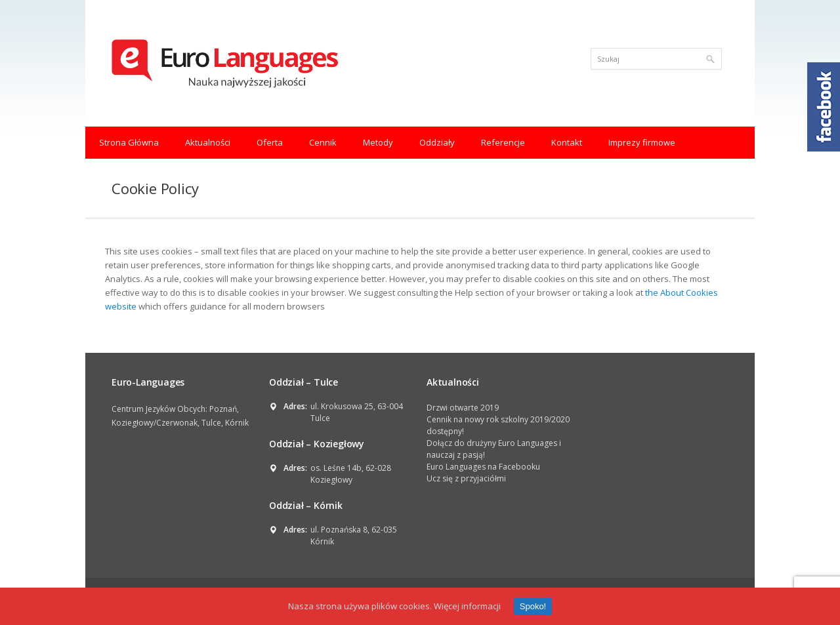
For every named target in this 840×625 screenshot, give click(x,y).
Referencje (503, 142)
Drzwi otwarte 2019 (463, 408)
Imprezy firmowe (642, 142)
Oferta (270, 142)
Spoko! (533, 606)
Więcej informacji (467, 606)
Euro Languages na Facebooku (483, 467)
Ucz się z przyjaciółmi (466, 478)
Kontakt (567, 142)
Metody (378, 142)
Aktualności (208, 142)
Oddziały (437, 142)
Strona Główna (129, 142)
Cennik (323, 142)
